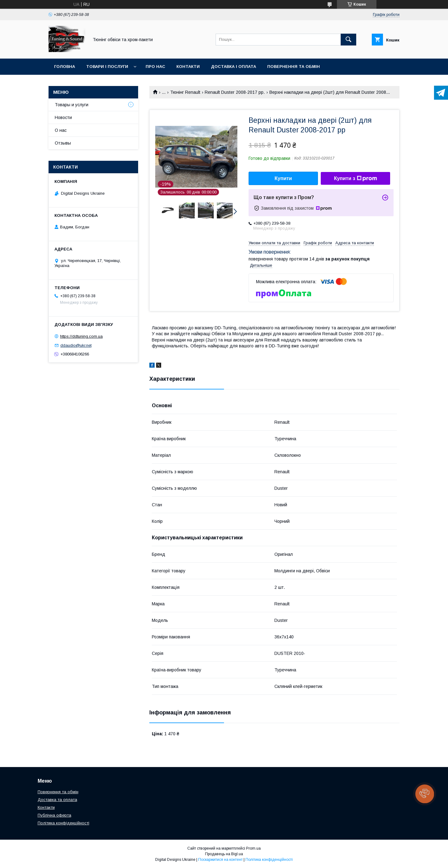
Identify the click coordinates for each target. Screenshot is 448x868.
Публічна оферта (54, 815)
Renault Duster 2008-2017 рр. (235, 92)
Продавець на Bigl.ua (224, 854)
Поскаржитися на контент (220, 860)
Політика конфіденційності (63, 823)
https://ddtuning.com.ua (81, 336)
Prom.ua (253, 848)
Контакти (188, 67)
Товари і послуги (107, 67)
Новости (63, 117)
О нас (61, 130)
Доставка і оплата (233, 67)
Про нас (155, 67)
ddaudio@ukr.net (76, 345)
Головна (65, 67)
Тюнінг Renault (185, 92)
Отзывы (63, 143)
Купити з (355, 179)
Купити (283, 178)
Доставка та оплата (57, 800)
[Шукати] (348, 40)
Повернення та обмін (294, 67)
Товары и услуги (72, 105)
